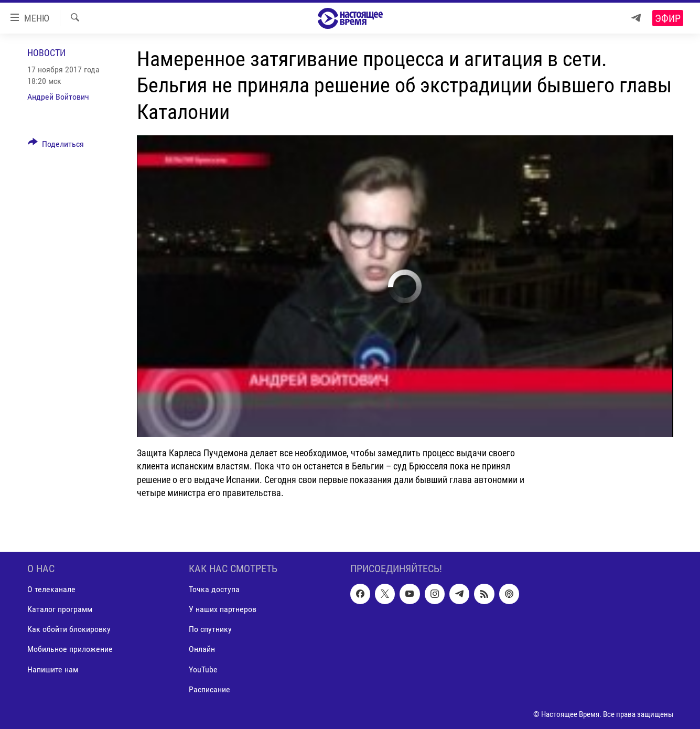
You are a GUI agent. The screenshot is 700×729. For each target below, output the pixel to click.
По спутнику (210, 629)
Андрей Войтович (58, 97)
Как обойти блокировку (69, 629)
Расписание (209, 689)
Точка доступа (214, 589)
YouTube (203, 669)
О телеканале (51, 589)
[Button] (56, 146)
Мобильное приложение (70, 649)
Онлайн (202, 649)
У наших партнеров (223, 609)
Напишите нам (53, 669)
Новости (46, 53)
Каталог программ (60, 609)
